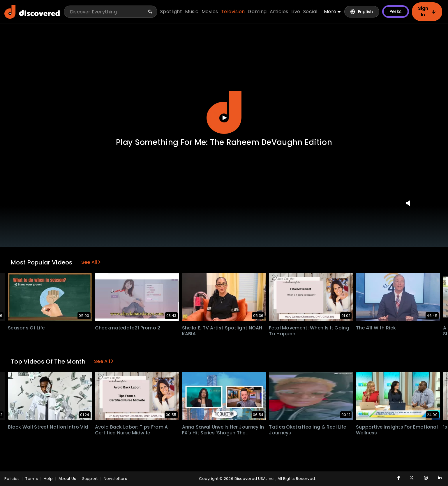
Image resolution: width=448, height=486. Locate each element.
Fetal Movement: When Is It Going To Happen (310, 331)
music (192, 12)
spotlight (172, 12)
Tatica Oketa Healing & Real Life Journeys (308, 430)
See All (91, 262)
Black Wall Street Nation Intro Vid (48, 427)
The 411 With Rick (376, 328)
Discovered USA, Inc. (255, 479)
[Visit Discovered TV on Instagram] (423, 478)
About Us (67, 479)
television (233, 12)
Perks (395, 12)
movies (210, 12)
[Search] (151, 12)
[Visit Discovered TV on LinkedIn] (437, 478)
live (296, 12)
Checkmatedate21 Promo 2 (128, 328)
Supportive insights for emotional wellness (397, 430)
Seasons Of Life (27, 328)
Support (90, 479)
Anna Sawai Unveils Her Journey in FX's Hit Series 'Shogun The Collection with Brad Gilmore (224, 433)
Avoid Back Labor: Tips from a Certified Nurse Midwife (132, 430)
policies (12, 479)
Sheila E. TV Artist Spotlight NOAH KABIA (222, 331)
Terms (32, 479)
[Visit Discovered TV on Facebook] (395, 478)
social (311, 12)
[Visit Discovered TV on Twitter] (409, 478)
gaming (258, 12)
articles (279, 12)
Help (48, 479)
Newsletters (115, 479)
